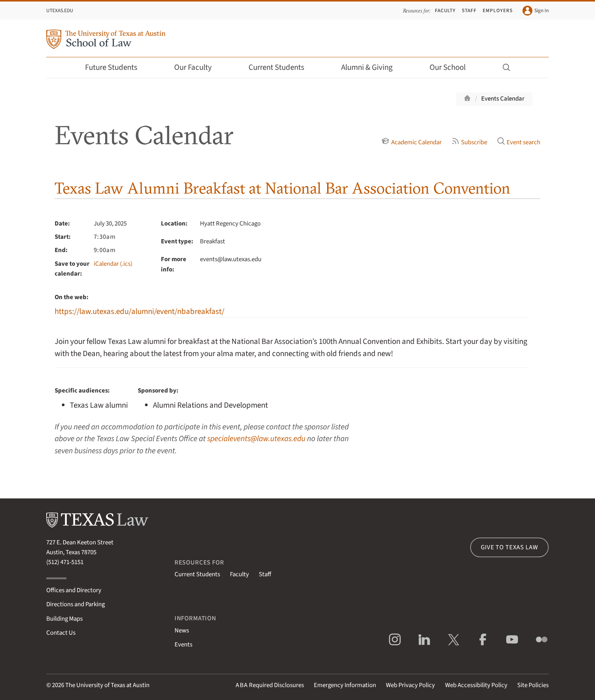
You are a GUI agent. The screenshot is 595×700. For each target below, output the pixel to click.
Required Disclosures (270, 685)
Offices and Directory (74, 590)
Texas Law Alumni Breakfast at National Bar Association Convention (283, 188)
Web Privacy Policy (410, 685)
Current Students (282, 67)
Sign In (536, 11)
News (182, 631)
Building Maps (65, 619)
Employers (497, 10)
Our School (453, 67)
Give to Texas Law (509, 547)
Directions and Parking (76, 604)
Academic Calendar (411, 142)
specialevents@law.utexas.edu (256, 439)
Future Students (116, 67)
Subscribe (469, 142)
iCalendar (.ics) (113, 264)
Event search (519, 142)
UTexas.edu (60, 10)
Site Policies (533, 685)
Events (183, 645)
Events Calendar (503, 99)
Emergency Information (345, 685)
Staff (469, 10)
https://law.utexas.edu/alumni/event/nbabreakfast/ (139, 311)
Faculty (445, 10)
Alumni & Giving (372, 67)
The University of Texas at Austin (107, 685)
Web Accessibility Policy (476, 685)
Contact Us (61, 633)
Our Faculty (198, 67)
